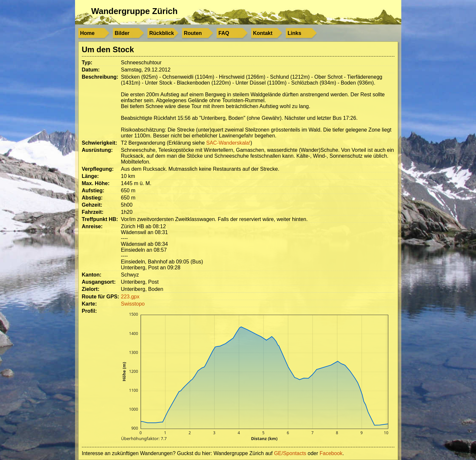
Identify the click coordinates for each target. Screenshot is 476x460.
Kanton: (92, 275)
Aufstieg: (93, 190)
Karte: (89, 304)
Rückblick (162, 33)
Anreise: (92, 226)
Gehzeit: (92, 205)
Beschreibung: (100, 77)
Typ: (87, 63)
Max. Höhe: (96, 183)
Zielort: (91, 289)
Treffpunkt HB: (100, 219)
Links (295, 33)
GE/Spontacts (290, 453)
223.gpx (130, 297)
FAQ (224, 33)
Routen (193, 33)
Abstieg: (92, 198)
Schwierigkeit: (100, 143)
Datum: (91, 70)
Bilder (122, 33)
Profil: (89, 311)
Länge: (90, 176)
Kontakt (263, 33)
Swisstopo (133, 304)
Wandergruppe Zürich (135, 11)
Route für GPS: (101, 297)
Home (87, 33)
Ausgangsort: (99, 282)
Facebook (331, 453)
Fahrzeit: (93, 212)
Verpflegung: (98, 169)
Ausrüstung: (97, 150)
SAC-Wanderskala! (228, 143)
